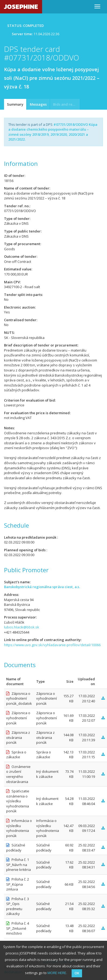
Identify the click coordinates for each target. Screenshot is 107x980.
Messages (38, 104)
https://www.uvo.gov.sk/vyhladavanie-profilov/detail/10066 (52, 645)
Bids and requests (66, 104)
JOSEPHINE (21, 7)
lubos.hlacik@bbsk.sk (22, 627)
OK (77, 973)
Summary (15, 104)
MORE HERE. (57, 973)
